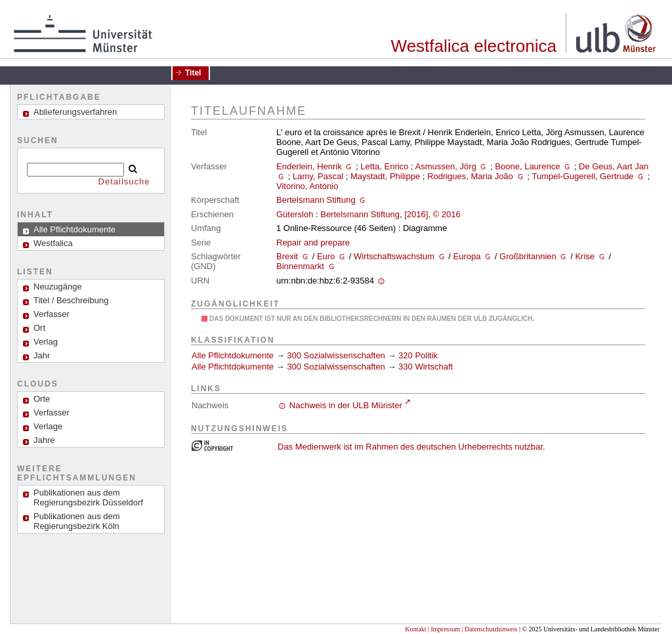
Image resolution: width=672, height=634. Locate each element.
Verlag (46, 342)
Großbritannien (528, 256)
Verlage (48, 426)
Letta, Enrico (384, 166)
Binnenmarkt (300, 266)
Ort (39, 328)
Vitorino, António (307, 186)
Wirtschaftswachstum (394, 256)
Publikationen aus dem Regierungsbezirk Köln (77, 521)
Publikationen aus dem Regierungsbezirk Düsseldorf (88, 497)
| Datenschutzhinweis (489, 629)
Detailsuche (124, 181)
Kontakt (415, 629)
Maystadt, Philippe (385, 176)
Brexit (287, 256)
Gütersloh (295, 214)
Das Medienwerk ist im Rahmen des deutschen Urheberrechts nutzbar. (411, 447)
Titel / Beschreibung (71, 300)
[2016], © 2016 (432, 214)
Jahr (42, 355)
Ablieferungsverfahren (75, 112)
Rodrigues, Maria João (470, 176)
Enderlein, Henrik (309, 166)
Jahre (44, 440)
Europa (467, 256)
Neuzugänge (58, 286)
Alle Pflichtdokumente (234, 355)
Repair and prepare (313, 243)
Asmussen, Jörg (446, 166)
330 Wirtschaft (426, 367)
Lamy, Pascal (318, 176)
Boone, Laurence (527, 166)
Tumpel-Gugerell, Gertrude (582, 176)
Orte (42, 399)
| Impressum (444, 629)
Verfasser (52, 314)
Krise (585, 256)
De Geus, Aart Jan (614, 166)
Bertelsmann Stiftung (316, 200)
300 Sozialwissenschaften (336, 355)
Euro (326, 256)
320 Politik (418, 355)
